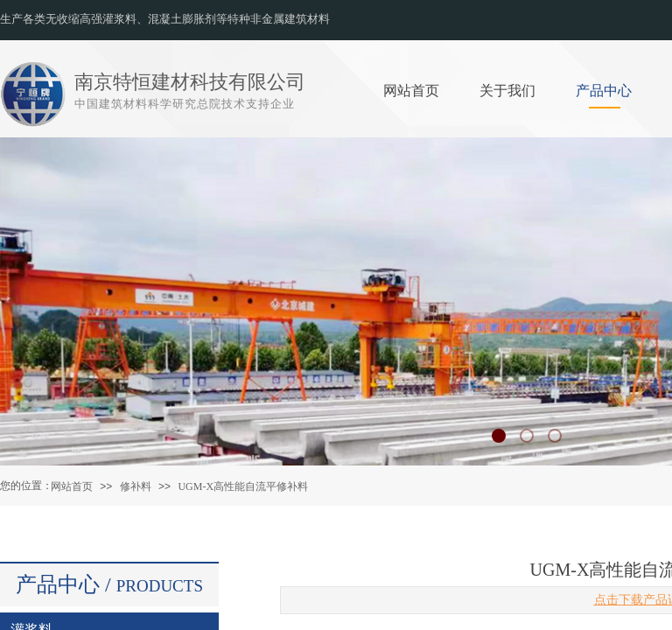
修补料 (136, 486)
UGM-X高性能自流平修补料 (243, 486)
